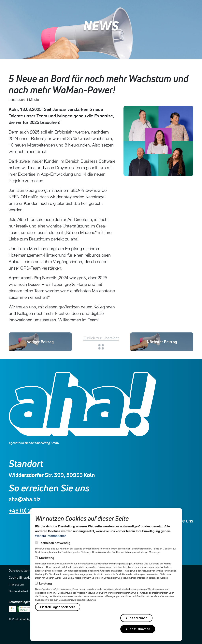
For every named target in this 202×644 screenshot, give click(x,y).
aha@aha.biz (25, 499)
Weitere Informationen (51, 536)
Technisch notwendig (55, 543)
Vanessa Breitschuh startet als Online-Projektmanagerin (40, 342)
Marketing (47, 558)
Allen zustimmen (138, 629)
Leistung (45, 583)
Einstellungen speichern (58, 607)
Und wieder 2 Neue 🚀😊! (162, 342)
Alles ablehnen (136, 618)
